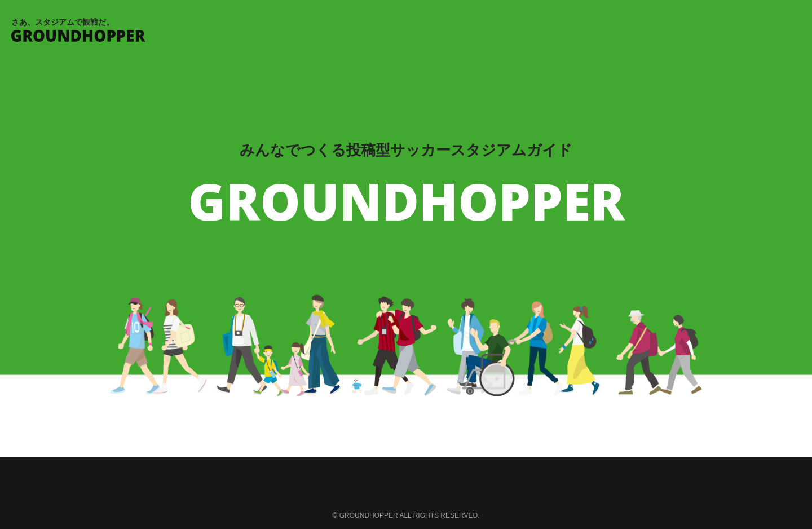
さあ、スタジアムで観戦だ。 (406, 30)
